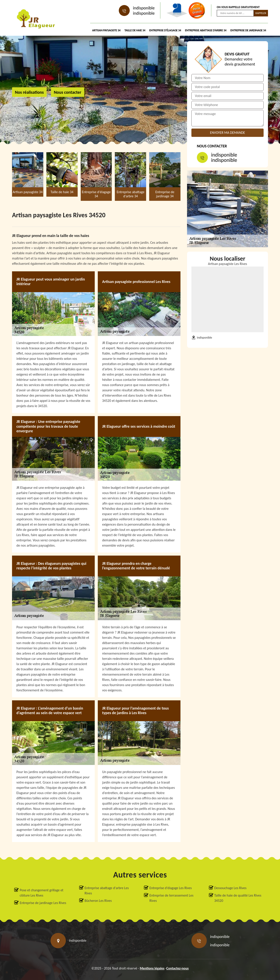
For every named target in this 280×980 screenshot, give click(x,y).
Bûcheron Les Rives (98, 901)
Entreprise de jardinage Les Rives (43, 903)
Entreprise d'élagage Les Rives (171, 888)
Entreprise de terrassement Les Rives (171, 898)
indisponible (144, 8)
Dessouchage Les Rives (230, 888)
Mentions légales (152, 968)
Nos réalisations (29, 92)
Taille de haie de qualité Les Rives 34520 (238, 898)
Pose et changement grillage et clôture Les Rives (42, 893)
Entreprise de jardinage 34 (248, 30)
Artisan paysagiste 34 (106, 30)
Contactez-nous (177, 968)
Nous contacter (68, 92)
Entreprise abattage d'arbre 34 (206, 30)
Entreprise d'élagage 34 (165, 30)
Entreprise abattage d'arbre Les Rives (107, 891)
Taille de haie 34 (135, 30)
